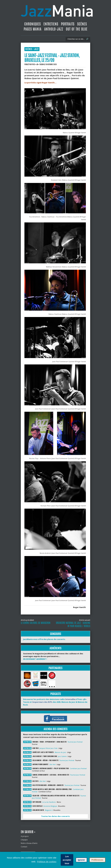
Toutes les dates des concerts (55, 816)
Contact (24, 847)
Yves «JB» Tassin (38, 64)
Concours (56, 634)
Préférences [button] (97, 860)
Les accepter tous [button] (67, 860)
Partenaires (55, 668)
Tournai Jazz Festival (75, 742)
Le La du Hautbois (49, 802)
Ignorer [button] (81, 860)
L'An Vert (53, 765)
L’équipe (24, 840)
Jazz (36, 49)
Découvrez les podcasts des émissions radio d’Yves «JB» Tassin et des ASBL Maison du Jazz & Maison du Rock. (55, 702)
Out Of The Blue (77, 29)
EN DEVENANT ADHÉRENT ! (35, 659)
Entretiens (51, 24)
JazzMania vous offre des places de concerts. (44, 639)
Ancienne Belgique (50, 806)
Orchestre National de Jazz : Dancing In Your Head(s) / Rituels (73, 624)
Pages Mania (33, 29)
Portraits (68, 24)
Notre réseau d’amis (29, 843)
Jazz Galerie (62, 756)
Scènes (82, 24)
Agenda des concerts (56, 729)
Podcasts (56, 694)
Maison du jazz (60, 752)
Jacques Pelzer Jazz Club (48, 748)
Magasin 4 (49, 810)
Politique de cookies (47, 862)
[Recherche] (76, 39)
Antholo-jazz (54, 29)
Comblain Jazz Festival (78, 769)
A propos (25, 836)
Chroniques (33, 24)
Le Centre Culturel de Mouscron (36, 623)
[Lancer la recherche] (87, 39)
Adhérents (55, 648)
